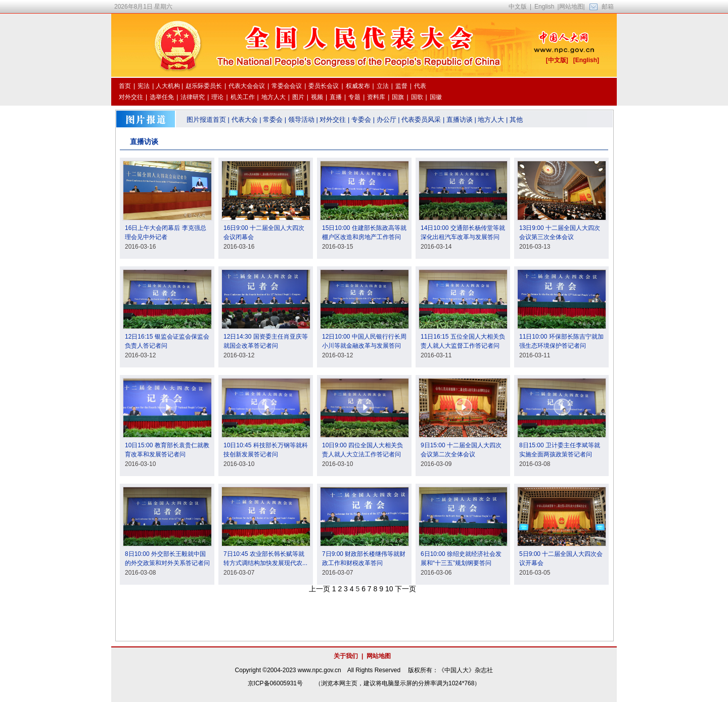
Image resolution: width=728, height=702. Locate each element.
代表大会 (245, 120)
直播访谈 (460, 120)
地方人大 (491, 120)
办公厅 (386, 120)
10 (389, 589)
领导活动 (301, 120)
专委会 (361, 120)
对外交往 (333, 120)
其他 (516, 120)
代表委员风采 (421, 120)
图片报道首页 (206, 120)
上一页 (320, 589)
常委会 (273, 120)
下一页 (405, 589)
